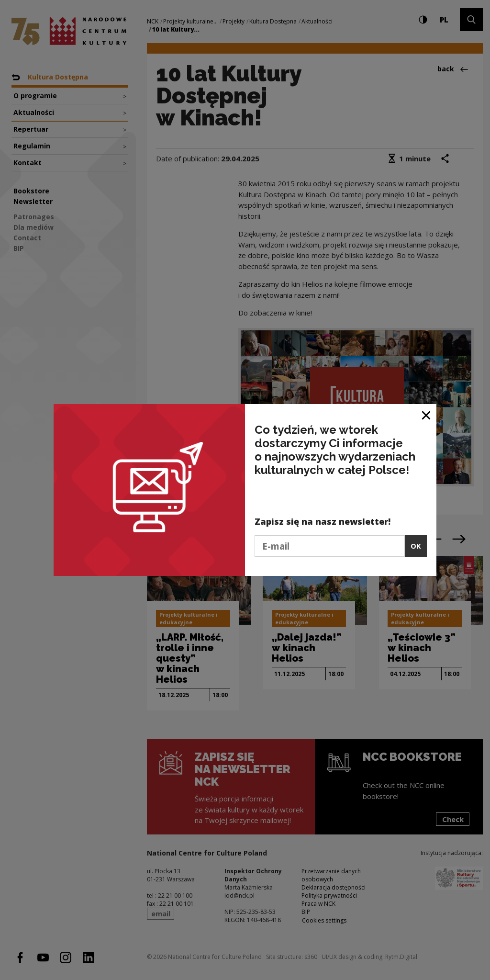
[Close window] (427, 415)
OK (416, 546)
